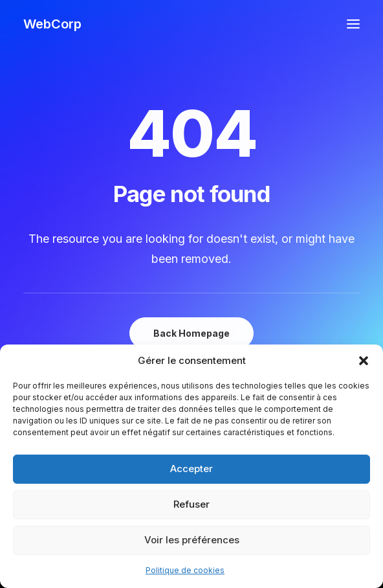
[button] (364, 361)
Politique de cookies (185, 570)
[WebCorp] (52, 24)
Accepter (191, 469)
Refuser (191, 504)
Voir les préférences (192, 540)
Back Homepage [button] (191, 333)
